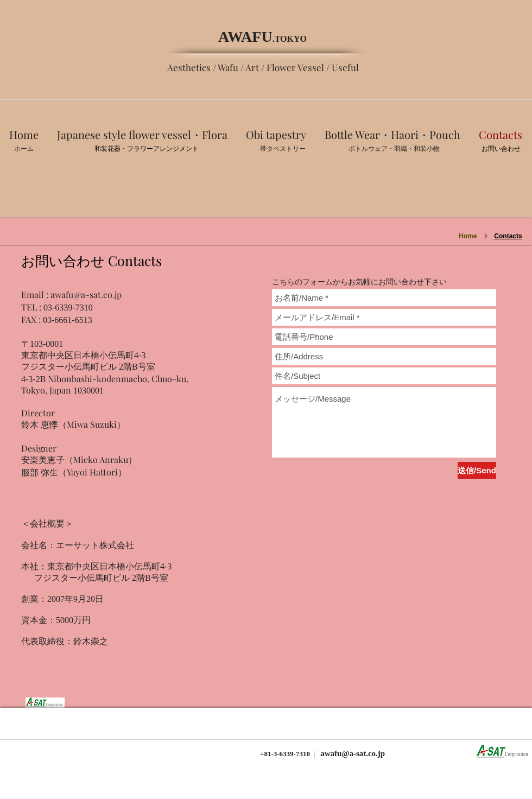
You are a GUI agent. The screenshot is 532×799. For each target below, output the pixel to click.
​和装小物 (427, 149)
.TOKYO (290, 39)
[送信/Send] (477, 470)
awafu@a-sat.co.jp (86, 294)
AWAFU (245, 37)
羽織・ (404, 149)
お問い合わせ (501, 149)
